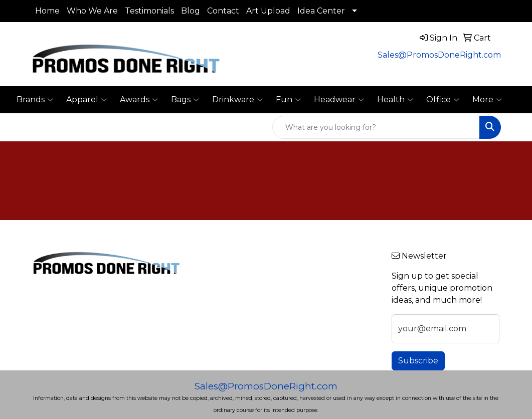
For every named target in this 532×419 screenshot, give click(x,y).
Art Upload (268, 11)
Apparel (86, 100)
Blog (191, 11)
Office (443, 100)
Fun (288, 100)
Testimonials (149, 11)
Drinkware (237, 100)
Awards (139, 100)
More (487, 100)
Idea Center (321, 11)
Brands (35, 100)
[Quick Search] (376, 127)
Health (395, 100)
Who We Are (92, 11)
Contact (223, 11)
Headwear (339, 100)
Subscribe (418, 361)
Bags (185, 100)
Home (47, 11)
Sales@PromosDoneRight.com (439, 55)
